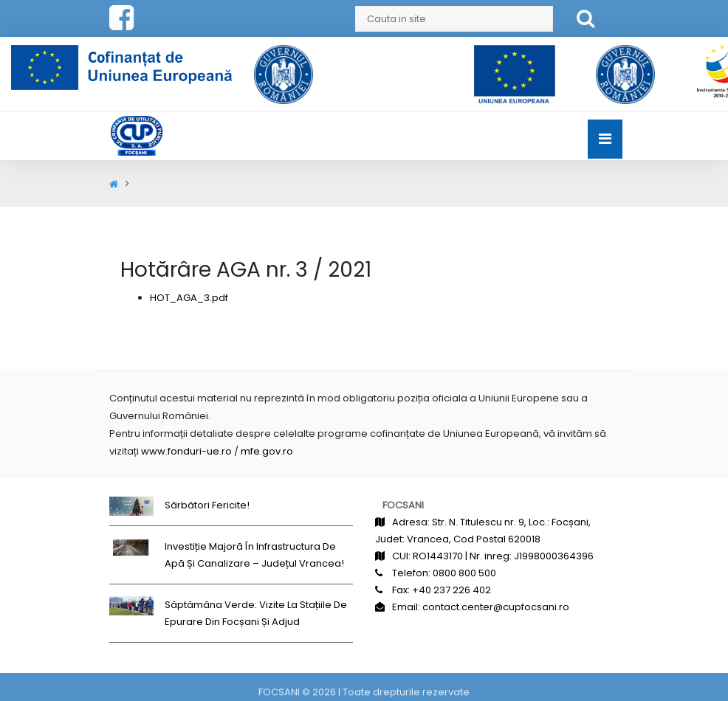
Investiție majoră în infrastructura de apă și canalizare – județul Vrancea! (254, 555)
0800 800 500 (464, 573)
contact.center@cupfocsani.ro (496, 607)
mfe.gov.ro (267, 451)
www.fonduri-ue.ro (186, 451)
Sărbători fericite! (207, 505)
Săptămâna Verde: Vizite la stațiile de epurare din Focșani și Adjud (256, 613)
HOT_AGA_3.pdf (189, 298)
